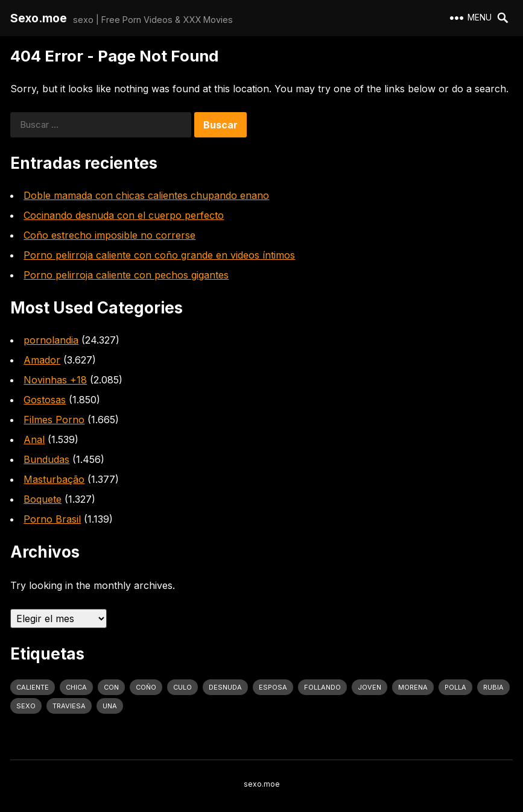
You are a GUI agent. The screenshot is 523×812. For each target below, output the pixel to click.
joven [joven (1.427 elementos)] (369, 687)
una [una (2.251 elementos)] (110, 706)
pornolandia (51, 340)
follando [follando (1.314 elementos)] (322, 687)
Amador (42, 360)
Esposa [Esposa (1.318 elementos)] (273, 687)
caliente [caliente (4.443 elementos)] (33, 687)
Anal (34, 439)
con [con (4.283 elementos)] (111, 687)
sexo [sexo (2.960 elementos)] (26, 706)
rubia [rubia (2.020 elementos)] (493, 687)
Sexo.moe (39, 18)
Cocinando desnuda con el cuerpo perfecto (124, 215)
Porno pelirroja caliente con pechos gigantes (126, 275)
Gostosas (45, 400)
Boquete (43, 499)
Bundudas (46, 459)
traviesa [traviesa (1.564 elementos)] (69, 706)
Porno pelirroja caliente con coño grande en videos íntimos (159, 255)
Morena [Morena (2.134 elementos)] (413, 687)
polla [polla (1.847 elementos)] (455, 687)
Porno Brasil (52, 519)
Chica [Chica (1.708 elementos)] (76, 687)
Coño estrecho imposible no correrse (109, 235)
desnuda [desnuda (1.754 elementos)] (225, 687)
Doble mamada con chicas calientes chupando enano (146, 195)
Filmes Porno (54, 420)
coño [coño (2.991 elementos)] (146, 687)
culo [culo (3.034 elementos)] (182, 687)
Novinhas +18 (55, 380)
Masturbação (54, 479)
